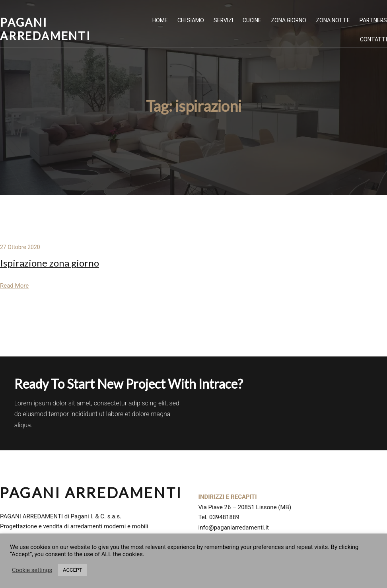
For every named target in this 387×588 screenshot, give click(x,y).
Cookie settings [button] (32, 570)
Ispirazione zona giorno (50, 263)
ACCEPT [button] (73, 570)
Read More (14, 286)
